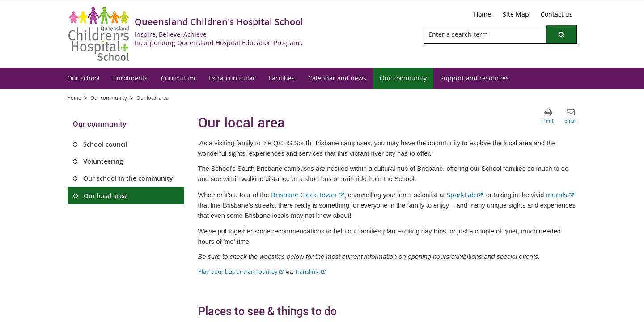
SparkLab (465, 195)
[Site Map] (516, 14)
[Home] (482, 14)
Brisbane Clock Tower (308, 195)
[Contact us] (557, 14)
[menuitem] (83, 78)
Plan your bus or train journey (241, 271)
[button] (561, 34)
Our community (109, 98)
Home (74, 98)
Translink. (310, 271)
